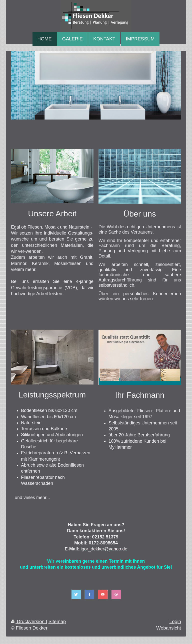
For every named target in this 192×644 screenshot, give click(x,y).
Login (175, 621)
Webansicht (169, 628)
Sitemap (57, 621)
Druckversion (28, 621)
